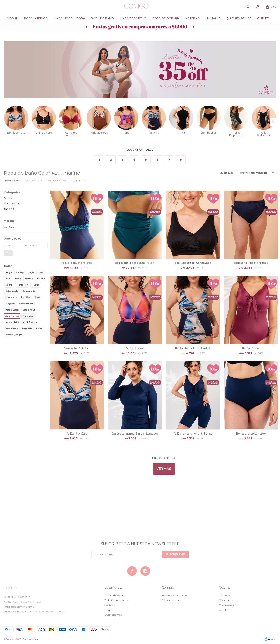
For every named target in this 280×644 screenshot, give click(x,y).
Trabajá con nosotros (116, 600)
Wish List (224, 610)
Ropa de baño (102, 18)
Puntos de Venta (114, 595)
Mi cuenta (224, 595)
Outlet (263, 18)
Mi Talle (214, 18)
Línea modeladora (69, 18)
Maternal (193, 18)
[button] (248, 7)
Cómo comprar (171, 600)
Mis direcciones (227, 605)
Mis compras (226, 600)
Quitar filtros (80, 181)
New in (13, 18)
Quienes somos (239, 18)
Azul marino (56, 181)
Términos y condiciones (175, 595)
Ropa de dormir (166, 18)
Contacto (110, 605)
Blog (107, 610)
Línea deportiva (133, 18)
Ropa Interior (36, 18)
